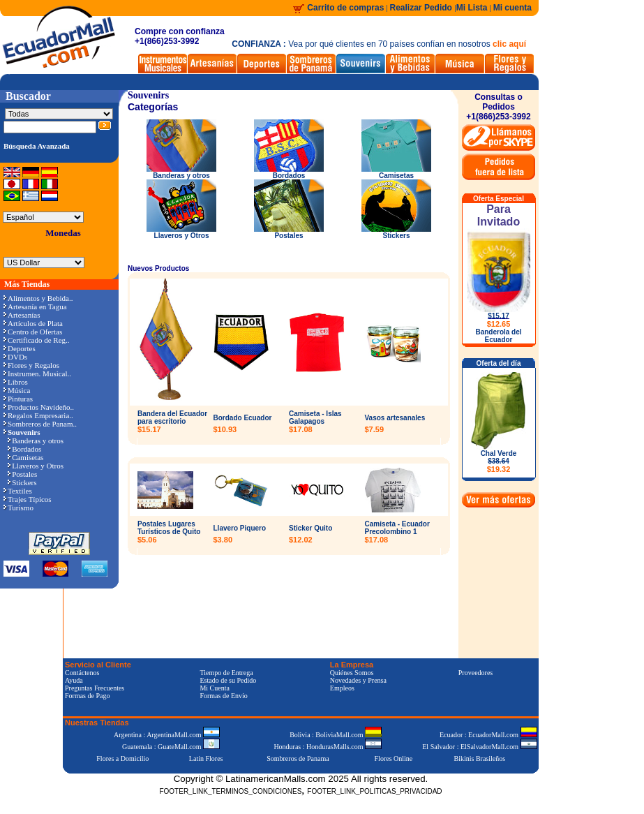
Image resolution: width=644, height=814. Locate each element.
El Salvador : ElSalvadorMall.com (479, 747)
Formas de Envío (223, 696)
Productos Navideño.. (39, 407)
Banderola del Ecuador (498, 336)
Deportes (20, 348)
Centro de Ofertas (33, 332)
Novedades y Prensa (358, 680)
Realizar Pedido (422, 8)
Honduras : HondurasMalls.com (328, 747)
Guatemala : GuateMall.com (171, 747)
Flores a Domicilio (122, 758)
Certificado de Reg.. (37, 340)
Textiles (18, 491)
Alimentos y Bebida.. (38, 298)
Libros (16, 382)
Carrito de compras (345, 8)
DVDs (15, 357)
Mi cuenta (512, 8)
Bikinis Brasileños (480, 758)
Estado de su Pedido (228, 680)
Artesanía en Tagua (35, 306)
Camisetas (25, 457)
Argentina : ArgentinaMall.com (167, 735)
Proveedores (475, 673)
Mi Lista (472, 8)
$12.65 (499, 324)
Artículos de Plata (33, 323)
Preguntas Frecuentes (95, 688)
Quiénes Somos (352, 673)
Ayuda (74, 680)
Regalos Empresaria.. (38, 415)
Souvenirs (148, 95)
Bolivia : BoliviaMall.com (336, 735)
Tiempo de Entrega (226, 673)
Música (17, 390)
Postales (22, 474)
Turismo (18, 508)
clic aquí (509, 44)
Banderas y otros (36, 441)
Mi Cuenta (215, 688)
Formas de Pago (87, 696)
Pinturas (18, 399)
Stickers (22, 482)
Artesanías (22, 315)
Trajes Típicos (28, 499)
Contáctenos (82, 673)
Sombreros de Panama (298, 758)
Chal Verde (499, 461)
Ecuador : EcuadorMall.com (488, 735)
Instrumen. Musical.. (37, 373)
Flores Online (394, 758)
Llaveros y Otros (36, 466)
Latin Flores (206, 758)
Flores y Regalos (31, 365)
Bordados (24, 449)
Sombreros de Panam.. (40, 424)
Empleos (342, 688)
